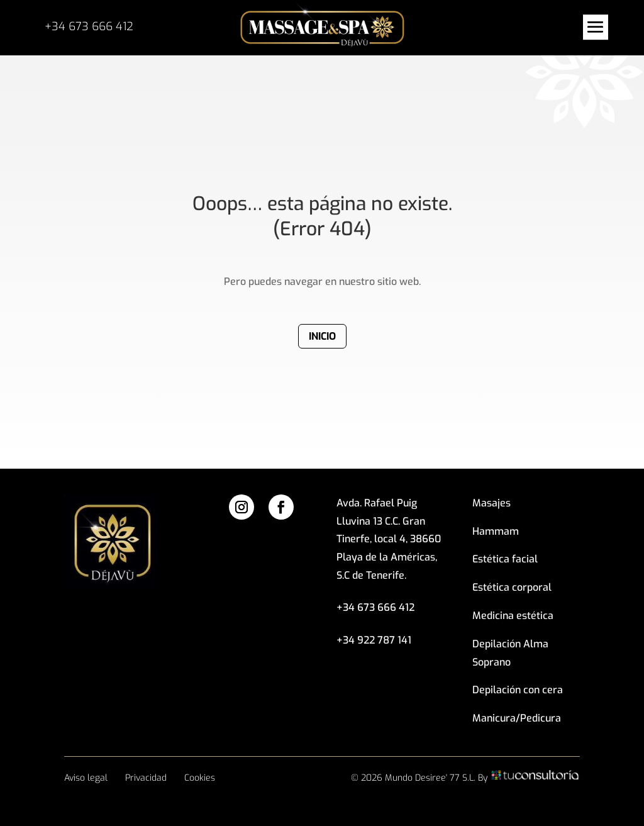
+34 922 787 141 (374, 640)
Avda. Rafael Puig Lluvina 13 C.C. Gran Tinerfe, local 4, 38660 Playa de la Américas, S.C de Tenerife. (389, 539)
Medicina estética (513, 616)
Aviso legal (86, 778)
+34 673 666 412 (89, 26)
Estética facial (505, 559)
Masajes (491, 503)
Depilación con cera (518, 690)
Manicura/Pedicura (517, 718)
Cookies (200, 778)
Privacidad (146, 778)
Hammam (496, 531)
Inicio (322, 336)
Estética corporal (512, 587)
